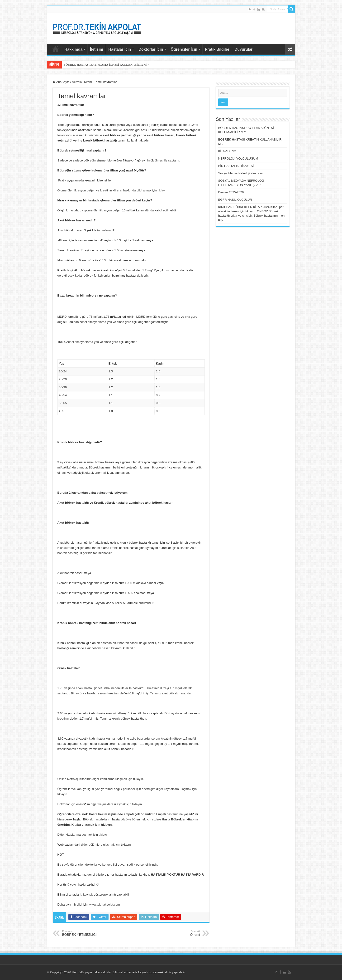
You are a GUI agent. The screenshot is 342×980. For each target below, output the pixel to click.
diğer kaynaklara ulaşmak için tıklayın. (117, 804)
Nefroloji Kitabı (82, 82)
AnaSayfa (56, 49)
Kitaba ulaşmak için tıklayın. (92, 825)
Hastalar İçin (120, 49)
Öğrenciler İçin (184, 49)
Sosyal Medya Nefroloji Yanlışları (241, 173)
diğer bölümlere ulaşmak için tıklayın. (106, 845)
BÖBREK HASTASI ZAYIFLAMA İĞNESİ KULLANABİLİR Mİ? (106, 65)
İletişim (97, 49)
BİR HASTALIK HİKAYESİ (236, 166)
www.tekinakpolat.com (105, 904)
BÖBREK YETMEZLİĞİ (87, 933)
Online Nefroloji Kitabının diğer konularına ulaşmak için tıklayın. (101, 779)
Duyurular (244, 49)
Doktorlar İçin (151, 49)
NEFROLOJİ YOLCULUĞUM (238, 158)
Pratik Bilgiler (217, 49)
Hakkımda (74, 49)
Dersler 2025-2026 (231, 192)
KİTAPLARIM (227, 151)
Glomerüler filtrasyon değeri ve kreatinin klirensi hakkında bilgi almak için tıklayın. (113, 190)
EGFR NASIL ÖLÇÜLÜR (235, 200)
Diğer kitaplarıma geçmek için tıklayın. (83, 835)
